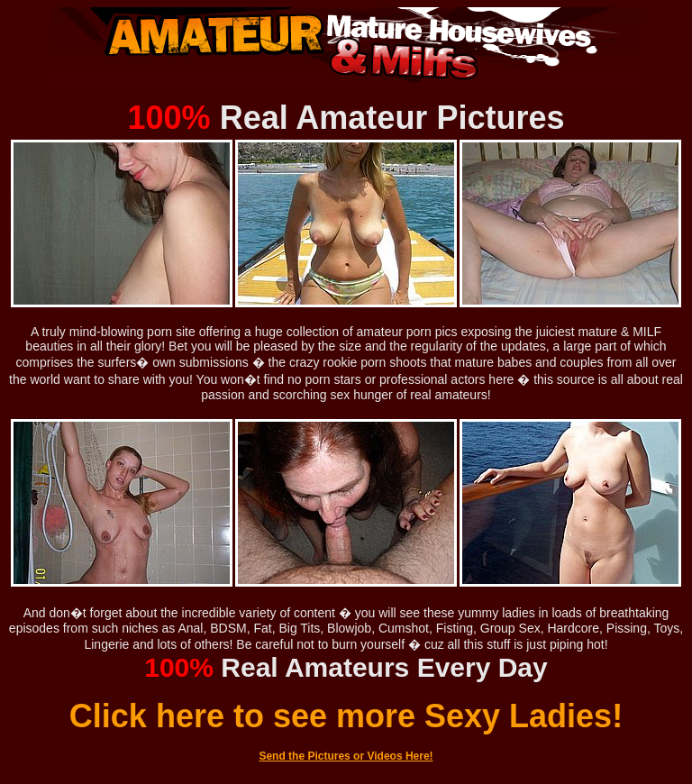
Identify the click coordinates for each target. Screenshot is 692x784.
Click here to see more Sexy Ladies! (346, 716)
